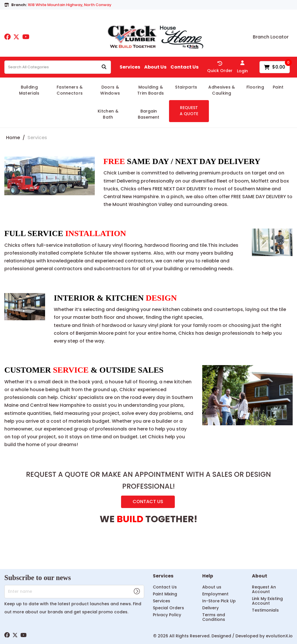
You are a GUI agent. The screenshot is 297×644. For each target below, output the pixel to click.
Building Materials (29, 90)
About (260, 576)
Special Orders (168, 608)
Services (130, 67)
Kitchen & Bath (108, 114)
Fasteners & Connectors (70, 90)
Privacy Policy (167, 615)
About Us (155, 67)
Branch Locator (271, 37)
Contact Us (184, 67)
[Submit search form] (104, 67)
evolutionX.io (279, 636)
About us (212, 587)
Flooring (255, 87)
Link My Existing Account (267, 601)
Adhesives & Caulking (222, 90)
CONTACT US (148, 502)
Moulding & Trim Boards (151, 90)
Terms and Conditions (214, 617)
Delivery (210, 608)
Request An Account (264, 589)
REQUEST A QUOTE (189, 111)
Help (208, 576)
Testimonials (265, 610)
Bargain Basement (148, 114)
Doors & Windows (110, 90)
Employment (215, 594)
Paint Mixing (165, 594)
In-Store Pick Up (219, 601)
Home (13, 138)
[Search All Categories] (58, 67)
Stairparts (186, 87)
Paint (278, 87)
